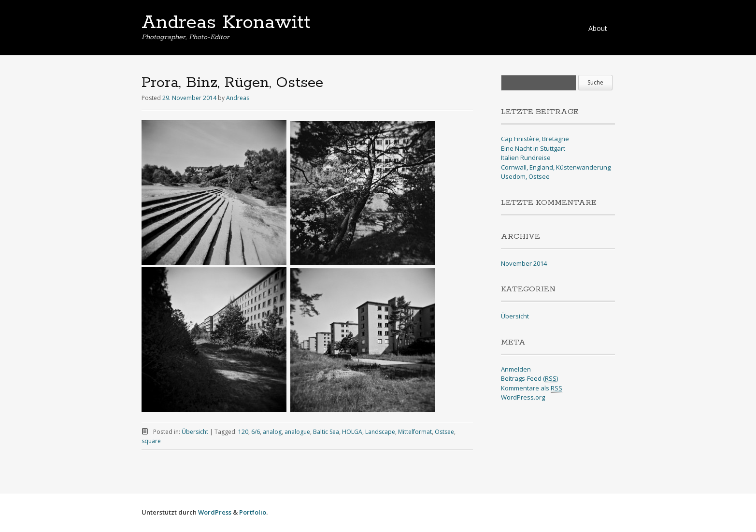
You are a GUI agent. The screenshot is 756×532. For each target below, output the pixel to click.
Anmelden (516, 369)
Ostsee (444, 432)
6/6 (256, 432)
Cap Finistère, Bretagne (535, 139)
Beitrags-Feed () (529, 379)
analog (272, 432)
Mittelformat (415, 432)
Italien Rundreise (526, 158)
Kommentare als (532, 388)
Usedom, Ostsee (525, 176)
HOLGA (352, 432)
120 (243, 432)
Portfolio (253, 512)
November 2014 (524, 263)
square (151, 441)
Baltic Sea (326, 432)
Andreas (238, 98)
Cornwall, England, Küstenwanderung (556, 167)
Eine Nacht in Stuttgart (533, 148)
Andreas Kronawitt (226, 23)
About (598, 28)
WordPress (215, 512)
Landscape (380, 432)
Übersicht (195, 432)
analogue (297, 432)
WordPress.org (523, 397)
